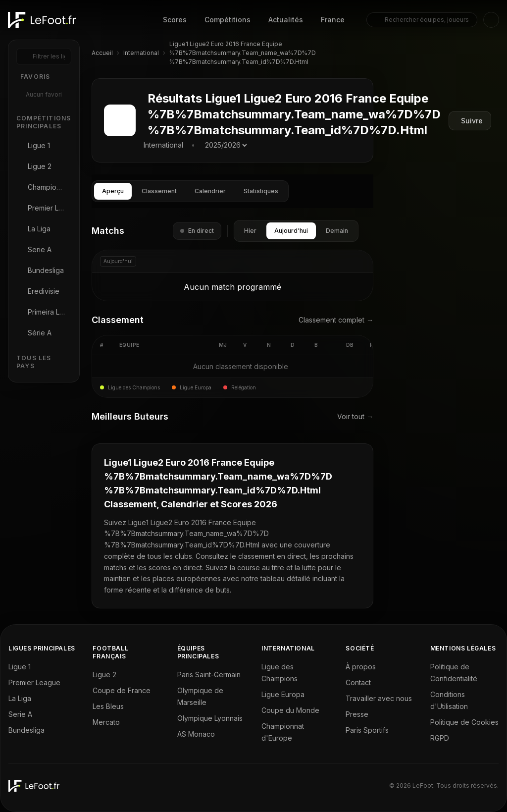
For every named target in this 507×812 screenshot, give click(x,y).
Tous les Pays (34, 362)
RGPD (440, 738)
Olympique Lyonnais (210, 718)
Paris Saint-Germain (209, 675)
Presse (357, 714)
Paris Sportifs (367, 730)
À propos (361, 667)
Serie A (20, 714)
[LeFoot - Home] (42, 20)
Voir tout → (355, 416)
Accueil (102, 53)
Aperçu (113, 191)
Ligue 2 (104, 675)
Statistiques (261, 191)
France (333, 20)
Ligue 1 (20, 667)
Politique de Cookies (464, 722)
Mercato (106, 722)
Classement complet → (336, 320)
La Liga (20, 698)
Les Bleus (108, 706)
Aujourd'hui (291, 231)
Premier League (34, 682)
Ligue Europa (283, 694)
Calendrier (210, 191)
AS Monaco (196, 734)
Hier (250, 231)
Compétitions (228, 20)
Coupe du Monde (290, 710)
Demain (337, 231)
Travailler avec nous (379, 698)
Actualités (286, 20)
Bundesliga (26, 730)
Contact (358, 682)
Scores (175, 20)
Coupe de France (122, 690)
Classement (159, 191)
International (141, 53)
